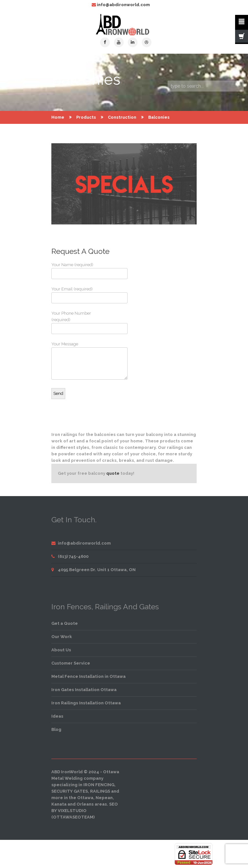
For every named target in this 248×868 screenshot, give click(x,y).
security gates (70, 791)
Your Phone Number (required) (76, 322)
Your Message (76, 361)
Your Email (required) (76, 295)
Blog (56, 729)
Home (58, 117)
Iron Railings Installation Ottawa (86, 703)
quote (113, 473)
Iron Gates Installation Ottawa (84, 690)
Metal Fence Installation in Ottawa (88, 676)
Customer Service (71, 663)
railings (100, 791)
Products (86, 117)
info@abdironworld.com (123, 5)
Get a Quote (65, 623)
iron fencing (99, 785)
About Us (61, 650)
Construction (122, 117)
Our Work (62, 637)
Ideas (57, 716)
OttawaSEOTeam (73, 817)
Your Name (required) (76, 271)
